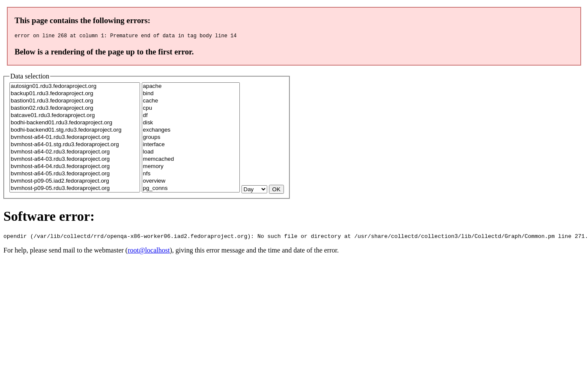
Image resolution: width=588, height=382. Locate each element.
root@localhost (149, 253)
